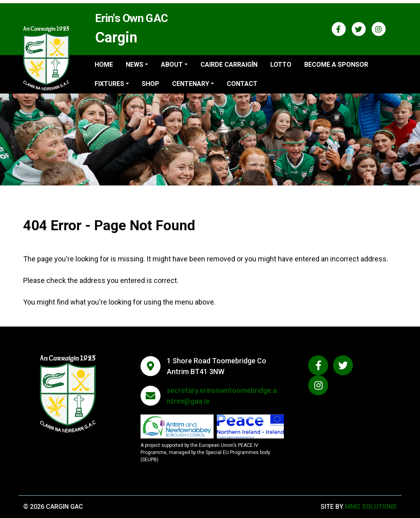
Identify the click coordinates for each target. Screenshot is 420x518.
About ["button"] (172, 65)
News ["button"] (135, 65)
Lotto (281, 65)
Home (104, 65)
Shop (151, 84)
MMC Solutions (371, 507)
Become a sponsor (336, 65)
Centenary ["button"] (191, 84)
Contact (242, 84)
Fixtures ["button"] (109, 84)
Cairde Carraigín (229, 65)
